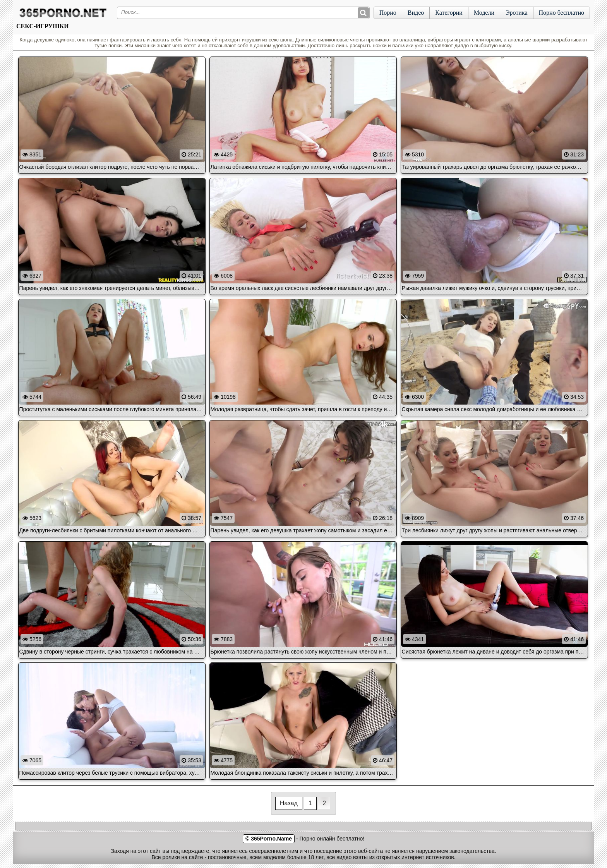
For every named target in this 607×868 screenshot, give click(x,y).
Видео (416, 13)
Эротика (517, 13)
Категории (449, 13)
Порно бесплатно (562, 13)
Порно (388, 13)
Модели (484, 13)
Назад (289, 803)
